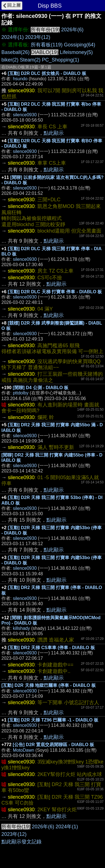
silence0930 (25, 115)
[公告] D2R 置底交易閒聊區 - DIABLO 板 (54, 745)
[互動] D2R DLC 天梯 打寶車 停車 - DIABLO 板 (55, 292)
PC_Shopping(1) (60, 60)
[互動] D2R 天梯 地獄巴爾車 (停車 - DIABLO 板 (49, 685)
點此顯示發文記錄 (22, 842)
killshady (21, 628)
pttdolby (21, 393)
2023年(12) (38, 37)
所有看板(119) (47, 45)
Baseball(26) (15, 52)
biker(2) (10, 60)
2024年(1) (13, 37)
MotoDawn (23, 750)
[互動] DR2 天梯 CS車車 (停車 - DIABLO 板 (51, 648)
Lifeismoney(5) (76, 52)
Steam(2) (30, 60)
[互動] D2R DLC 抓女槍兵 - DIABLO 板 (47, 73)
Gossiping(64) (80, 45)
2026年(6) (72, 30)
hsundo (20, 79)
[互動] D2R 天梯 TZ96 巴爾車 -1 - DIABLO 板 (53, 720)
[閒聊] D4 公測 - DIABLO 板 (41, 388)
